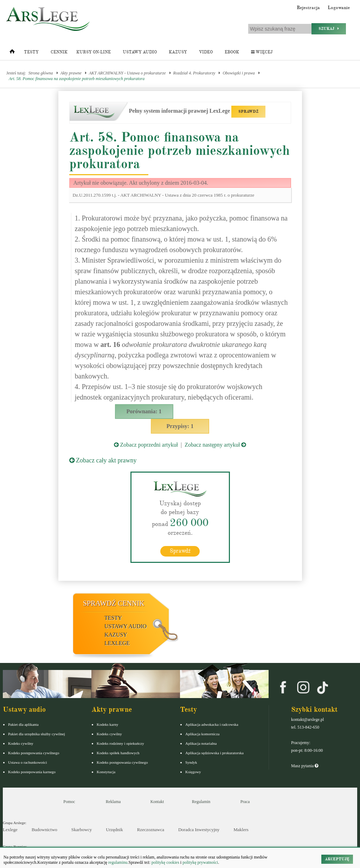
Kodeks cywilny (21, 743)
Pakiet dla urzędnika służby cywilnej (37, 734)
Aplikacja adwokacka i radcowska (212, 724)
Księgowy (193, 772)
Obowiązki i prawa (239, 73)
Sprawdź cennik (114, 603)
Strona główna (41, 73)
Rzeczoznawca (151, 830)
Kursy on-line (94, 52)
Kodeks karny (107, 724)
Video (206, 52)
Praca (245, 802)
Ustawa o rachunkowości (28, 762)
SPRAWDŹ (248, 111)
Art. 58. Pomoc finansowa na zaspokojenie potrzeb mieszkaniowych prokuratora (77, 79)
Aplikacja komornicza (202, 734)
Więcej (262, 52)
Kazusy (178, 52)
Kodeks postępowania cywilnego (34, 753)
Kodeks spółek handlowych (118, 753)
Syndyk (191, 762)
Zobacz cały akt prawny (103, 460)
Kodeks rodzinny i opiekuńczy (120, 743)
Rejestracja (308, 8)
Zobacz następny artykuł (215, 445)
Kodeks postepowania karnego (32, 772)
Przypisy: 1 (180, 426)
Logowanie (339, 8)
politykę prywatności (200, 862)
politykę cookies (165, 862)
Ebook (232, 52)
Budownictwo (44, 830)
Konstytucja (106, 772)
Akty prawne (71, 73)
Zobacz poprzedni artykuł (146, 445)
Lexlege (10, 830)
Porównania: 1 (144, 411)
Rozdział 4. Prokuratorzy (194, 73)
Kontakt (157, 802)
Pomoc (69, 802)
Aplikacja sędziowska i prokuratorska (214, 753)
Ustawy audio (140, 52)
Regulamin (201, 802)
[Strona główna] (12, 53)
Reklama (113, 802)
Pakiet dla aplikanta (23, 724)
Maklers (241, 830)
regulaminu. (118, 862)
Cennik (59, 52)
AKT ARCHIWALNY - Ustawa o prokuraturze (127, 73)
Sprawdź (180, 551)
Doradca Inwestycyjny (199, 830)
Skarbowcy (82, 830)
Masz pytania (305, 766)
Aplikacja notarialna (201, 743)
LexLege (117, 643)
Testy (31, 52)
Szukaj (329, 29)
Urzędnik (114, 830)
